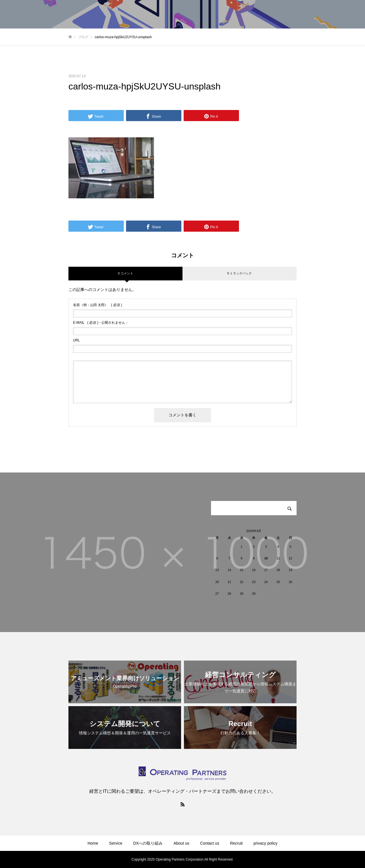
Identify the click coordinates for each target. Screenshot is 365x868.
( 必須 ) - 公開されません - (100, 323)
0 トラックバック (240, 273)
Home (93, 843)
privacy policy (265, 843)
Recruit (236, 843)
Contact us (210, 843)
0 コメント (125, 273)
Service (116, 843)
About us (181, 843)
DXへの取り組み (148, 843)
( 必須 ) (98, 305)
